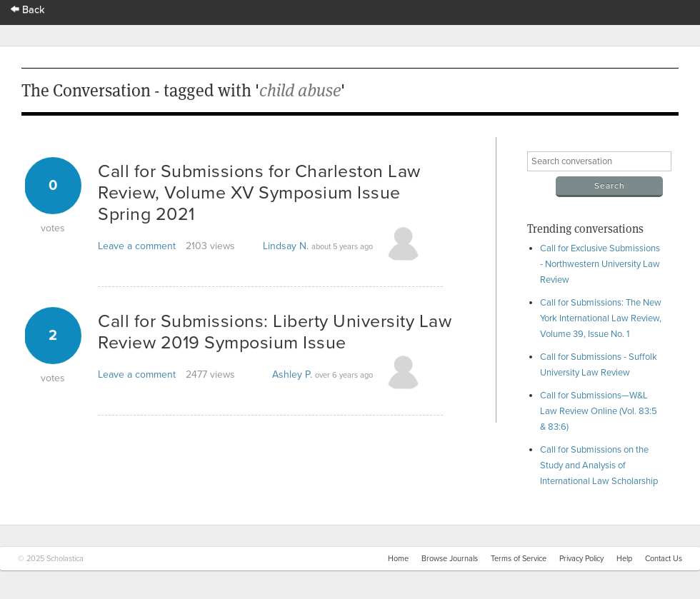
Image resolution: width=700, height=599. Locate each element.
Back (28, 10)
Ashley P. (292, 374)
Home (398, 559)
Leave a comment (137, 246)
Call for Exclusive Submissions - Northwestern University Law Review (600, 264)
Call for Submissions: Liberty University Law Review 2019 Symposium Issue (275, 332)
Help (624, 559)
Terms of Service (519, 559)
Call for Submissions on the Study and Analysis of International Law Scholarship (599, 465)
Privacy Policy (581, 559)
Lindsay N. (286, 246)
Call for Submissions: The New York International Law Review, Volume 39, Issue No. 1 (601, 318)
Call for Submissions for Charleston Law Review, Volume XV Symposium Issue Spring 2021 (259, 193)
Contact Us (664, 559)
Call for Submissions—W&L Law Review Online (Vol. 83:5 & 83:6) (599, 411)
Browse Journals (450, 559)
